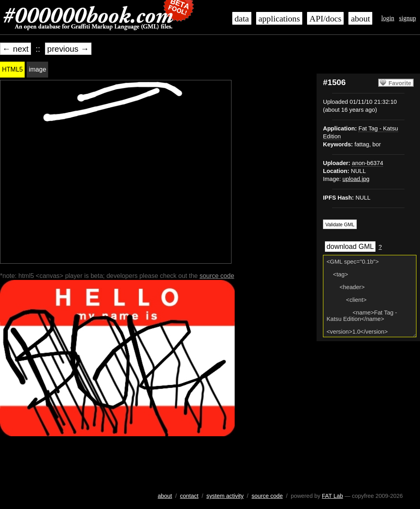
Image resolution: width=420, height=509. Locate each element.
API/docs (325, 19)
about (360, 19)
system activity (225, 496)
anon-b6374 (368, 163)
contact (189, 496)
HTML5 (12, 69)
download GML (350, 247)
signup (407, 18)
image (37, 69)
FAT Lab (332, 496)
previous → (68, 49)
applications (279, 19)
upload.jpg (356, 179)
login (388, 18)
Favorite (400, 83)
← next (16, 49)
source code (217, 276)
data (242, 19)
